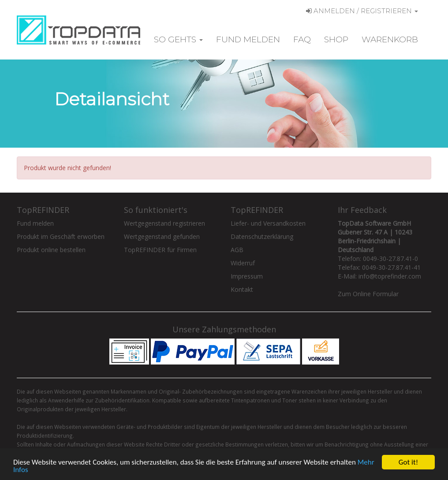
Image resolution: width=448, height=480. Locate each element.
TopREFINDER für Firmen (160, 250)
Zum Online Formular (368, 294)
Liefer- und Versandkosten (268, 223)
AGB (237, 250)
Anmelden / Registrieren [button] (362, 11)
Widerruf (243, 263)
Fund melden (248, 39)
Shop (336, 39)
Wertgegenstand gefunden (162, 236)
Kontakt (242, 289)
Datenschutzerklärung (262, 236)
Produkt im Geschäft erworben (61, 236)
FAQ (302, 39)
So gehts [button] (178, 39)
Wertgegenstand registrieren (164, 223)
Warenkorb (390, 39)
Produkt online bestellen (51, 250)
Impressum (247, 276)
